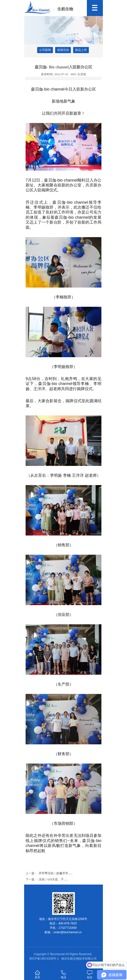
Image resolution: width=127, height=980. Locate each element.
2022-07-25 (54, 74)
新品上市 (81, 50)
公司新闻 (45, 50)
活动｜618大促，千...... (53, 879)
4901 (78, 74)
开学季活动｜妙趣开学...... (56, 873)
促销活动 (63, 50)
